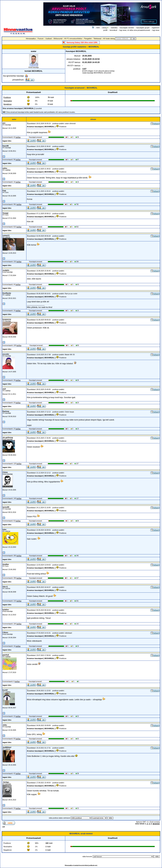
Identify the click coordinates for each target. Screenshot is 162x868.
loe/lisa (18, 137)
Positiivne (7, 97)
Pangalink (88, 39)
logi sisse (156, 30)
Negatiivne (7, 104)
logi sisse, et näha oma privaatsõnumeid (135, 30)
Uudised (49, 39)
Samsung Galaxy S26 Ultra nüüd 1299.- (82, 42)
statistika (114, 28)
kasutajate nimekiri (127, 28)
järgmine (156, 824)
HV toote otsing (109, 39)
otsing (104, 28)
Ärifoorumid (58, 39)
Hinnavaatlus (31, 39)
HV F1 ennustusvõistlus (73, 39)
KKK (98, 28)
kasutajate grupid (143, 28)
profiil (105, 30)
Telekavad (97, 39)
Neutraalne (8, 101)
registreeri (156, 28)
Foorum (41, 39)
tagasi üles (7, 141)
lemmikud (113, 30)
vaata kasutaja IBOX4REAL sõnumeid (97, 73)
